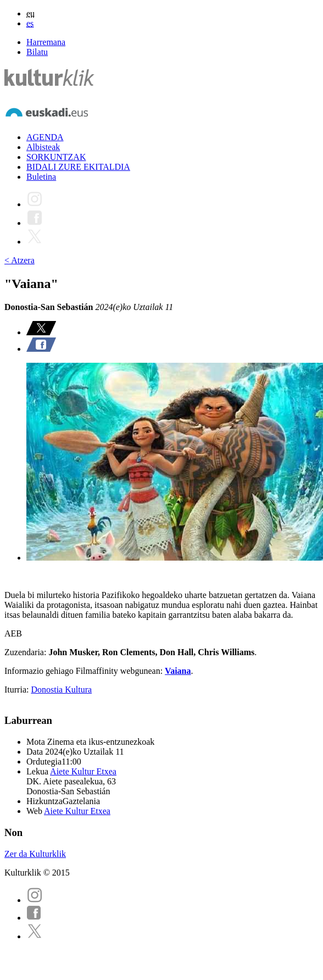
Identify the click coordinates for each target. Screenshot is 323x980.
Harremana (46, 42)
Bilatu (37, 52)
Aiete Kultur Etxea (83, 771)
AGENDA (45, 137)
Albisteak (43, 147)
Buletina (41, 177)
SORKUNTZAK (56, 157)
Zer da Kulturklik (35, 854)
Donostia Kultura (61, 690)
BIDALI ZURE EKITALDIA (78, 167)
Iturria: (18, 690)
